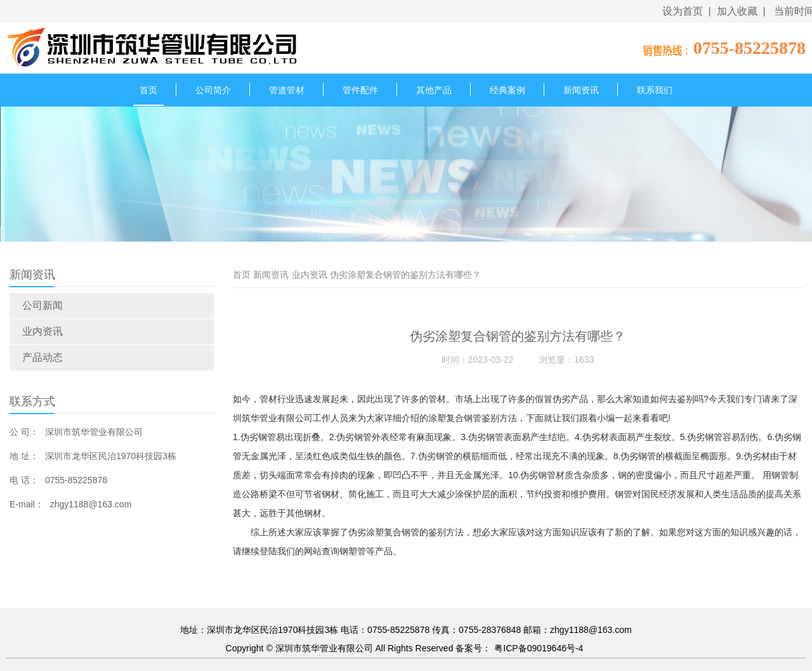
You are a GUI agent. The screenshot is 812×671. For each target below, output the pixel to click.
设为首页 (683, 11)
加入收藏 (737, 11)
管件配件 (360, 90)
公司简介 (213, 90)
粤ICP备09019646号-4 (539, 648)
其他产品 (434, 90)
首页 (148, 90)
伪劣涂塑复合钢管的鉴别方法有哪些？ (405, 275)
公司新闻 (43, 305)
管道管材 (287, 90)
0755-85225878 (750, 48)
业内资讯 (43, 331)
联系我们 (655, 90)
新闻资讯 (581, 90)
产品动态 (43, 357)
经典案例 (507, 90)
